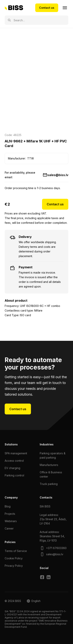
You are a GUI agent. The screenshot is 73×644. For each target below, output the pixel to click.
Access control (14, 461)
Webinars (11, 521)
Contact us (47, 8)
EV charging (12, 468)
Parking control (14, 475)
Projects (10, 514)
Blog (8, 506)
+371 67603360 (56, 548)
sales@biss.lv (58, 175)
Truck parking (49, 484)
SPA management (16, 453)
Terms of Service (16, 551)
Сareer (9, 528)
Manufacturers (49, 465)
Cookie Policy (14, 558)
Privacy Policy (14, 566)
